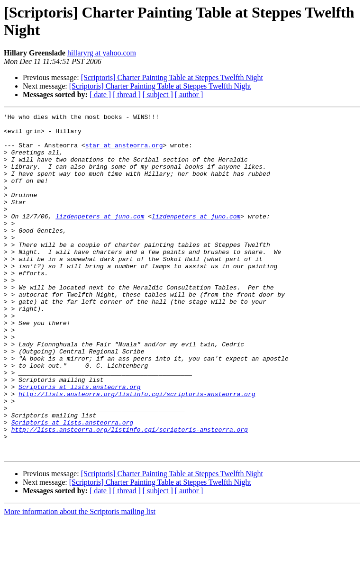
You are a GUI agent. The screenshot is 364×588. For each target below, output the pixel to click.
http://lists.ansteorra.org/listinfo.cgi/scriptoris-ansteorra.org (137, 451)
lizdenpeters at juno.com (100, 237)
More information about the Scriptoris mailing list (80, 580)
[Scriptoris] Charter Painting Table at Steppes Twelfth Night (172, 77)
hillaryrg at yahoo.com (102, 53)
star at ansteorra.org (124, 152)
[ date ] (100, 95)
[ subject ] (158, 95)
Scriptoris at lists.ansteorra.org (79, 442)
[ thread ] (127, 95)
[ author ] (189, 95)
